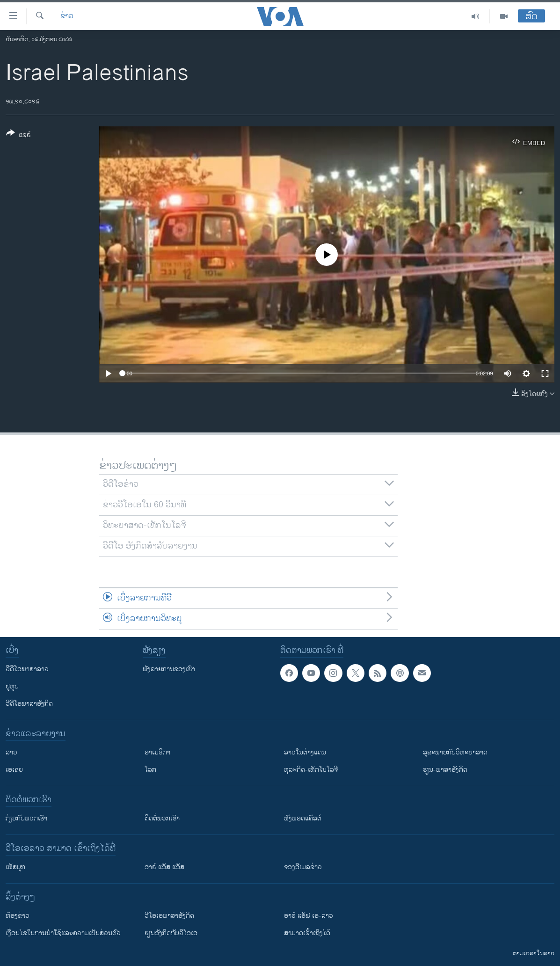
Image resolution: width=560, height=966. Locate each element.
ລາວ (11, 752)
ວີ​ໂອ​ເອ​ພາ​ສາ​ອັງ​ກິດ (169, 916)
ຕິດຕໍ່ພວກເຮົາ (162, 818)
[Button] (18, 136)
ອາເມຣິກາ (157, 752)
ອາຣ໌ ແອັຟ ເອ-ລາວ (309, 916)
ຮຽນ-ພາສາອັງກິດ (445, 770)
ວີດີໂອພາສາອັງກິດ (29, 704)
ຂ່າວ (67, 16)
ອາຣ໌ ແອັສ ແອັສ (164, 867)
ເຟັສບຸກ (15, 867)
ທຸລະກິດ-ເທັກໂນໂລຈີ (311, 770)
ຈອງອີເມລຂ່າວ (303, 867)
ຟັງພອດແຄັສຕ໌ (303, 818)
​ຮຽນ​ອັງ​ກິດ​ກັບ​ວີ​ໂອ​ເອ (171, 933)
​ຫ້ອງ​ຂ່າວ (18, 916)
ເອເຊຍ (14, 770)
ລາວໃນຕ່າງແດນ (305, 752)
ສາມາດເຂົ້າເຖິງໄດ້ (307, 933)
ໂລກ (150, 770)
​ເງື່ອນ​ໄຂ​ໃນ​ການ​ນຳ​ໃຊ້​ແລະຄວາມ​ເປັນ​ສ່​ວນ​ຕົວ (63, 933)
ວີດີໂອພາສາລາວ (27, 669)
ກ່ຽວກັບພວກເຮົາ (26, 818)
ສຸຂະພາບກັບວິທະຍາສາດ (455, 752)
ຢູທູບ (12, 686)
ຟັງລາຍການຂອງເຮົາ (169, 669)
